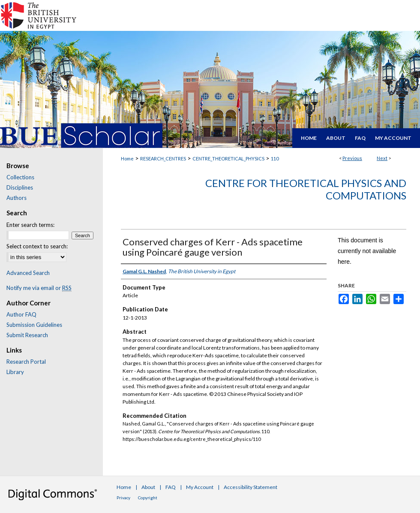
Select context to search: (37, 246)
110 (275, 158)
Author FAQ (21, 314)
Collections (20, 177)
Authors (16, 198)
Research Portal (26, 362)
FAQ (171, 487)
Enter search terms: (30, 225)
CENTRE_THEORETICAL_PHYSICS (228, 158)
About (148, 487)
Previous (352, 158)
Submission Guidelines (34, 325)
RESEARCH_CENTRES (163, 158)
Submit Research (27, 335)
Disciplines (20, 187)
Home (127, 158)
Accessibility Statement (250, 487)
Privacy (123, 498)
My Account (200, 487)
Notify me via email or (39, 288)
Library (15, 372)
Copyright (148, 498)
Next (382, 158)
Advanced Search (28, 273)
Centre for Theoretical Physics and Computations (306, 189)
